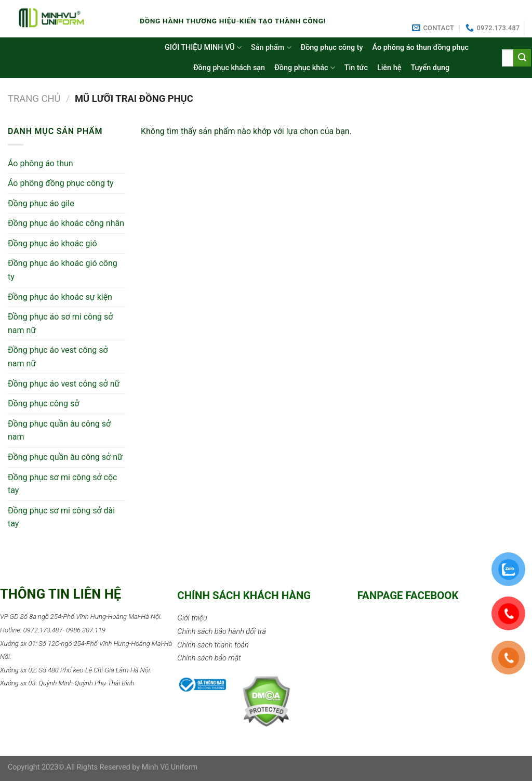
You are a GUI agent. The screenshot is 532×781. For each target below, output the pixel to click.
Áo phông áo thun (41, 163)
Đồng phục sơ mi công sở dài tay (61, 517)
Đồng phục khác (305, 68)
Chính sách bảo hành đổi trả (222, 632)
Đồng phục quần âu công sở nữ (65, 457)
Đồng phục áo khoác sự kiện (60, 297)
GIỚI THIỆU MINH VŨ (203, 48)
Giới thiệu (192, 618)
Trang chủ (34, 98)
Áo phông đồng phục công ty (61, 183)
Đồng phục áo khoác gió (52, 243)
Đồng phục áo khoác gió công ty (63, 270)
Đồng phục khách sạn (229, 68)
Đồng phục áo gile (41, 203)
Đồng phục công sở (43, 403)
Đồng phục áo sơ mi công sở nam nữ (60, 323)
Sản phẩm (271, 48)
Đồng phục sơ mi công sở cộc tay (62, 484)
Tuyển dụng (430, 68)
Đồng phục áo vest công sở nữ (64, 384)
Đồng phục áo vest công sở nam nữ (58, 357)
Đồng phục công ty (332, 48)
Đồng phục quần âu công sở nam (59, 431)
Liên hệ (389, 68)
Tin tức (356, 68)
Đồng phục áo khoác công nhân (66, 223)
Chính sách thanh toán (213, 645)
